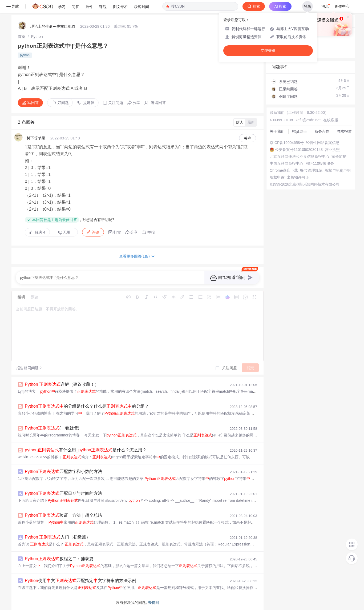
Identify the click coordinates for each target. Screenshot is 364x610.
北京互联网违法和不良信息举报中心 (300, 156)
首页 (22, 37)
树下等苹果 (36, 138)
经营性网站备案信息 (323, 143)
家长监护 (339, 156)
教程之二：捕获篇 (59, 559)
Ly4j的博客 (27, 391)
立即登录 (268, 51)
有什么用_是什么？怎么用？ (86, 450)
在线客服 (331, 120)
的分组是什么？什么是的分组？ (87, 406)
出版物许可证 (298, 177)
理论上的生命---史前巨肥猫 (53, 26)
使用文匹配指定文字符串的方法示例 (80, 581)
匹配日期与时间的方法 (63, 493)
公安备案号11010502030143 (299, 150)
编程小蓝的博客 (31, 522)
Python (37, 37)
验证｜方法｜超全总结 (63, 515)
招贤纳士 (300, 131)
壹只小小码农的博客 (35, 413)
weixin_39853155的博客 (38, 457)
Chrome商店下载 (284, 170)
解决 (37, 232)
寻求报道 (344, 131)
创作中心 (342, 6)
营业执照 (332, 150)
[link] (22, 37)
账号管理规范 (311, 170)
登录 (308, 6)
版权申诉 (277, 177)
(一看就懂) (52, 428)
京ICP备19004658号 (287, 143)
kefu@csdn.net (308, 120)
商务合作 (322, 131)
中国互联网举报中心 (286, 163)
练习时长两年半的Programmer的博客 (49, 435)
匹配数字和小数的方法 (63, 471)
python (25, 55)
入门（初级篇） (58, 537)
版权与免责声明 (338, 170)
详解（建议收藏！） (62, 384)
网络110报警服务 (320, 163)
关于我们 (277, 131)
